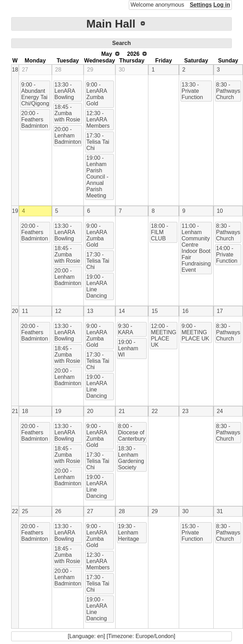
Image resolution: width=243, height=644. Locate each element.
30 (122, 70)
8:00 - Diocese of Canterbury (132, 432)
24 (220, 411)
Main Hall (111, 24)
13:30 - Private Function (192, 91)
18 (15, 70)
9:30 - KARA (126, 329)
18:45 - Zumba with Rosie (67, 113)
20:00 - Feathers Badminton (35, 119)
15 (155, 311)
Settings (201, 5)
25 (25, 511)
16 (185, 311)
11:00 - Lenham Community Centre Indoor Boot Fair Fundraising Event (196, 248)
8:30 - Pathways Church (228, 91)
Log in (222, 5)
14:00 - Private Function (227, 254)
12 (58, 311)
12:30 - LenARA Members (98, 119)
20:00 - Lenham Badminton (68, 136)
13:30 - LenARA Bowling (65, 91)
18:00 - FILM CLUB (160, 232)
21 (15, 411)
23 (185, 411)
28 (58, 70)
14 (122, 311)
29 (90, 70)
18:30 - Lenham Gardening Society (131, 458)
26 (58, 511)
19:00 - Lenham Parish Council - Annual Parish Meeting (97, 177)
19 (15, 211)
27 (25, 70)
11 (25, 311)
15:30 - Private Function (192, 533)
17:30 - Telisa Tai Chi (98, 142)
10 (220, 211)
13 (90, 311)
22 (155, 411)
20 (15, 311)
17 (220, 311)
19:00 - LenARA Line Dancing (97, 286)
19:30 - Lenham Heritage (128, 533)
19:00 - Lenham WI (128, 348)
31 (220, 511)
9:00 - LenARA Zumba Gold (97, 94)
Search (121, 43)
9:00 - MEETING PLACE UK (195, 332)
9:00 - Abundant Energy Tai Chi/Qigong (35, 94)
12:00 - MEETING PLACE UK (164, 335)
